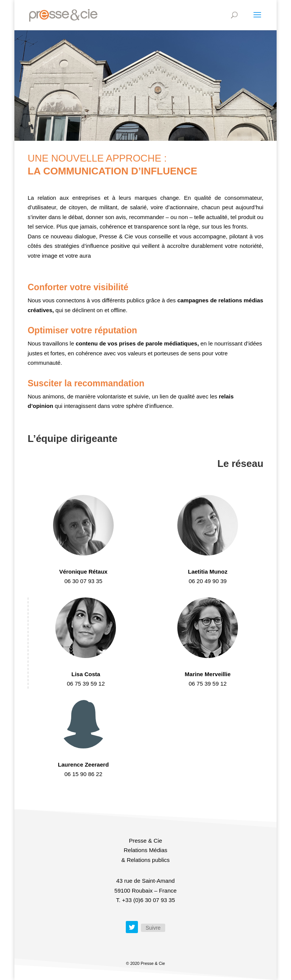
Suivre (153, 928)
